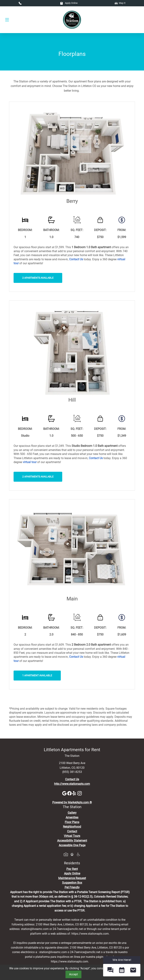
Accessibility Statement (72, 841)
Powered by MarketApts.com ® (72, 802)
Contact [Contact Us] (72, 831)
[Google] (65, 793)
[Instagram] (80, 793)
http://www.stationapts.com (72, 784)
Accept (73, 974)
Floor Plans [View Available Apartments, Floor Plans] (72, 822)
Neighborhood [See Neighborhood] (72, 827)
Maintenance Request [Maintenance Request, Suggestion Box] (72, 878)
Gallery (72, 813)
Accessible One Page (72, 845)
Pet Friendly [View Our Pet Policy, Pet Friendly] (72, 887)
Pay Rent (72, 869)
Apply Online (69, 3)
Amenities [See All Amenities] (72, 817)
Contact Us (72, 779)
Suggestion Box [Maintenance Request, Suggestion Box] (72, 883)
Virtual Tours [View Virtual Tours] (72, 836)
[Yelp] (75, 793)
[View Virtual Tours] (30, 462)
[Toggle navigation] (7, 20)
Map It (120, 3)
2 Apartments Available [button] (38, 278)
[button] (110, 970)
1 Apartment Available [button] (37, 676)
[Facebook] (70, 793)
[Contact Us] (76, 259)
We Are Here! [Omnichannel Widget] (122, 960)
